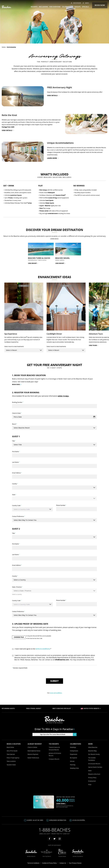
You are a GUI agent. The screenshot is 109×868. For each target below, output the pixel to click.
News (90, 771)
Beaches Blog (92, 751)
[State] (54, 498)
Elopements (74, 754)
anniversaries (11, 47)
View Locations (11, 761)
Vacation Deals (11, 765)
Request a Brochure (94, 774)
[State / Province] (54, 591)
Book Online (10, 747)
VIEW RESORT (33, 263)
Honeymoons (74, 751)
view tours (94, 345)
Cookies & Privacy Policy (49, 863)
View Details (53, 95)
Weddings (73, 747)
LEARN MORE (61, 804)
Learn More (53, 158)
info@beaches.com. (62, 660)
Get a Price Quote (12, 751)
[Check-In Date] (54, 417)
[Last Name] (54, 466)
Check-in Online (32, 747)
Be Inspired (73, 758)
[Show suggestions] (50, 509)
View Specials (11, 754)
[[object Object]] (54, 428)
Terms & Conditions (33, 863)
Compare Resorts (54, 759)
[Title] (54, 445)
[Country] (54, 488)
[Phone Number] (77, 509)
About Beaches (93, 747)
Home (4, 47)
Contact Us (63, 863)
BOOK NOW (17, 384)
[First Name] (54, 455)
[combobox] (32, 509)
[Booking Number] (54, 406)
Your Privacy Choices (75, 863)
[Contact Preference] (54, 520)
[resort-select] (24, 350)
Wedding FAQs (74, 768)
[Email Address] (54, 477)
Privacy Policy (92, 778)
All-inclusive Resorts (94, 764)
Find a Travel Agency (13, 758)
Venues (72, 761)
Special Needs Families (95, 767)
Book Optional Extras (34, 751)
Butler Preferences (33, 758)
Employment (92, 781)
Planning (73, 765)
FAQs (90, 785)
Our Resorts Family (94, 754)
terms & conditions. (43, 649)
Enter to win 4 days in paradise (54, 729)
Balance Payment (33, 754)
